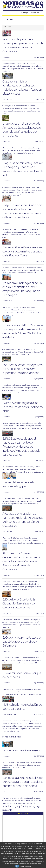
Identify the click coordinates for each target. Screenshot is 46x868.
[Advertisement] (23, 838)
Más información (25, 866)
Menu (10, 19)
